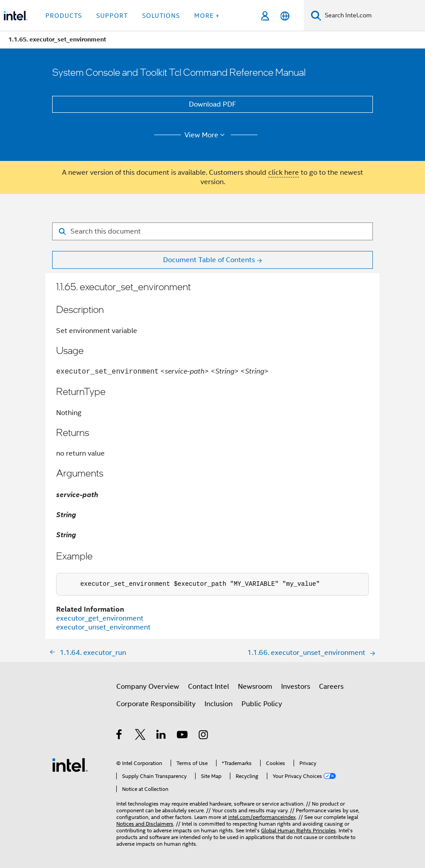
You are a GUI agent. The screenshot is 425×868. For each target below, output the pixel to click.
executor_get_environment (100, 618)
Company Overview (148, 687)
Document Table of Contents (209, 260)
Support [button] (112, 16)
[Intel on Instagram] (204, 736)
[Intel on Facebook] (120, 736)
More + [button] (207, 16)
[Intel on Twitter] (141, 736)
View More (206, 135)
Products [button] (64, 16)
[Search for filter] (212, 231)
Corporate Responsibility (156, 704)
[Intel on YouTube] (183, 736)
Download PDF (212, 104)
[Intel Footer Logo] (70, 765)
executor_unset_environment (103, 627)
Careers (331, 687)
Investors (296, 687)
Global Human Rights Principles (298, 830)
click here (284, 173)
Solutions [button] (161, 16)
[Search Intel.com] (373, 16)
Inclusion (219, 704)
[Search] (316, 15)
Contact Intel (208, 687)
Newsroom (255, 687)
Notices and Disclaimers (145, 824)
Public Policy (262, 704)
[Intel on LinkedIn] (161, 736)
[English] (285, 16)
